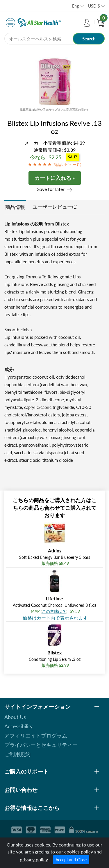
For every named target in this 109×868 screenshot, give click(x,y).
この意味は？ (54, 611)
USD (94, 6)
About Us (15, 717)
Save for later (51, 189)
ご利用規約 (17, 754)
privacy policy (34, 859)
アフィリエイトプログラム (36, 735)
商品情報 (15, 207)
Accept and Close (71, 860)
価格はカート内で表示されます (55, 618)
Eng (75, 6)
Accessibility (18, 726)
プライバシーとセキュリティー (41, 745)
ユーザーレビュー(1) (55, 207)
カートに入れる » (55, 178)
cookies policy (79, 852)
